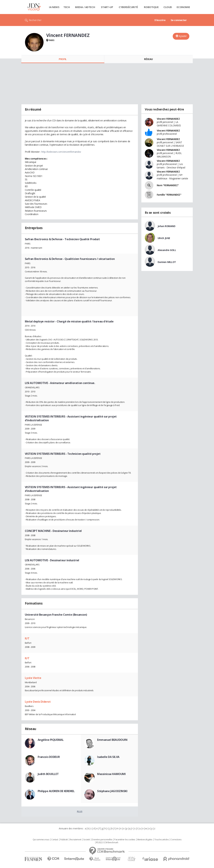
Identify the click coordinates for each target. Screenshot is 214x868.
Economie (183, 7)
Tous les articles (162, 840)
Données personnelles (102, 840)
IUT (27, 638)
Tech (67, 7)
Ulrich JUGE (164, 238)
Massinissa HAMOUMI (111, 774)
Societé (87, 840)
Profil (63, 59)
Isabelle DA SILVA (108, 757)
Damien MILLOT (167, 262)
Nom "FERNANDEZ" (168, 185)
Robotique (151, 7)
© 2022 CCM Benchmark (107, 843)
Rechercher (35, 20)
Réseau (148, 59)
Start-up (107, 7)
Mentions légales (145, 840)
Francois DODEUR (49, 757)
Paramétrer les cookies (125, 840)
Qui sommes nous (41, 840)
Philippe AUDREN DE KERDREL (56, 791)
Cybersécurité (128, 7)
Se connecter (179, 20)
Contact (55, 840)
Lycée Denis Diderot (38, 702)
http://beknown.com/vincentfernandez (61, 152)
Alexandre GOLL (167, 250)
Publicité (64, 840)
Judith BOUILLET (48, 774)
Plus (80, 811)
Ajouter (183, 36)
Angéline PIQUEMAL (51, 740)
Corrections (176, 840)
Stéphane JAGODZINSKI (112, 791)
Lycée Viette (33, 678)
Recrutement (75, 840)
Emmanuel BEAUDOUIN (112, 740)
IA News (54, 7)
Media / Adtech (85, 7)
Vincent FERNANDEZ (168, 119)
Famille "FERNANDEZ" (169, 195)
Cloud (168, 7)
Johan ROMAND (167, 226)
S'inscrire (160, 20)
